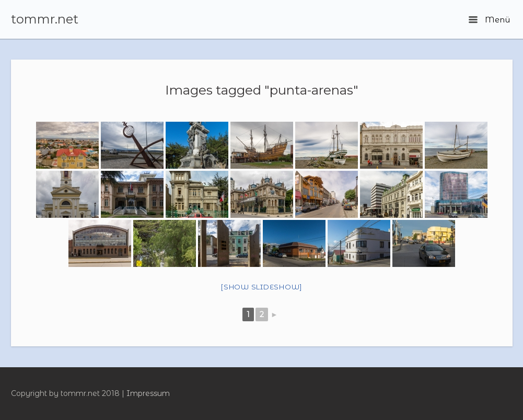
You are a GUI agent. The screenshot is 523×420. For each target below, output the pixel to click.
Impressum (148, 393)
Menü (489, 20)
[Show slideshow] (261, 287)
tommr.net (45, 19)
